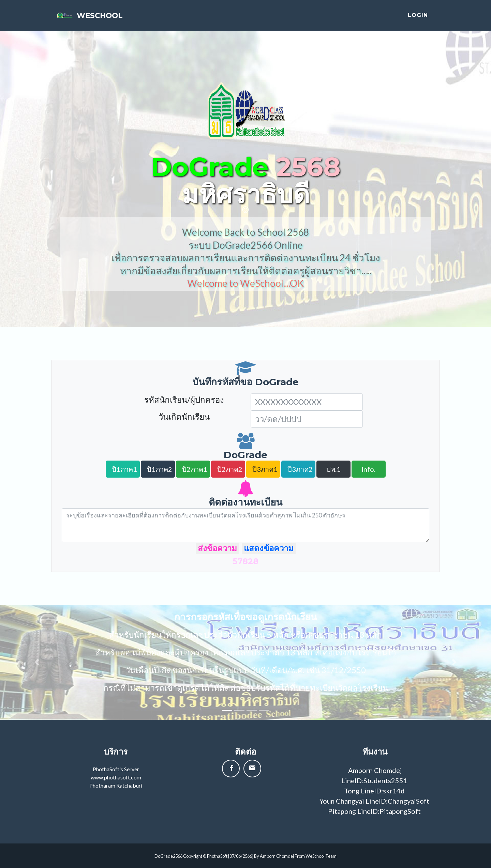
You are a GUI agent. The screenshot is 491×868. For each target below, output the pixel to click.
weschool (111, 18)
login (418, 18)
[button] (37, 662)
